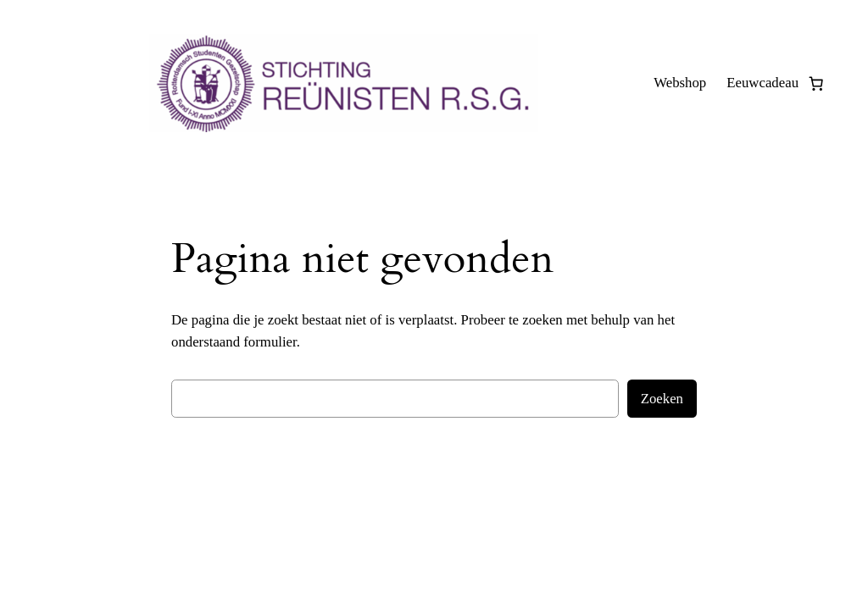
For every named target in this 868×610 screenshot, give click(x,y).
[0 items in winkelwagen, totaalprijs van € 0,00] (816, 83)
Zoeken (662, 399)
